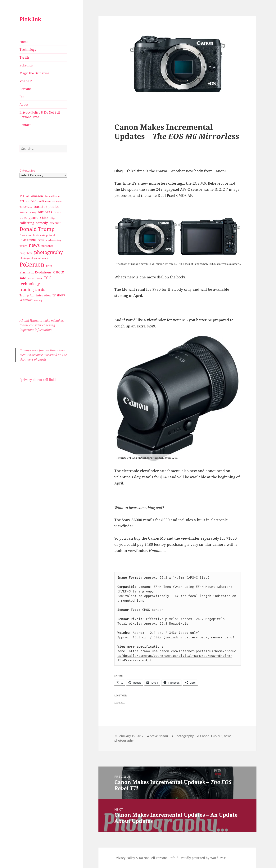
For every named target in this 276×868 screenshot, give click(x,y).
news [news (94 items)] (34, 245)
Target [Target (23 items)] (39, 279)
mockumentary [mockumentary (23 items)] (54, 240)
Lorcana (26, 89)
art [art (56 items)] (22, 201)
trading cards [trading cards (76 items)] (32, 290)
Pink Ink (30, 19)
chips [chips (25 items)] (53, 218)
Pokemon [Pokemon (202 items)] (32, 264)
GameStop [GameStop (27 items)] (42, 235)
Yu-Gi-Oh (26, 81)
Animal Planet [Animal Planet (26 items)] (52, 196)
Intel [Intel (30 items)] (52, 235)
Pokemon (26, 65)
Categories (27, 170)
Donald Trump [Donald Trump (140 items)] (37, 229)
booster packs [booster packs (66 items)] (46, 207)
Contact (25, 125)
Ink (22, 97)
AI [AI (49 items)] (28, 196)
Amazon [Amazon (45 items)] (37, 196)
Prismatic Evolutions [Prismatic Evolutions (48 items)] (36, 272)
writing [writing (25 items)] (38, 300)
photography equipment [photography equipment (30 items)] (34, 258)
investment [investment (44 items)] (28, 240)
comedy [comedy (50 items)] (42, 223)
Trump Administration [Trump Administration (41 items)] (35, 295)
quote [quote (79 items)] (59, 272)
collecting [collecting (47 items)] (27, 223)
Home (24, 42)
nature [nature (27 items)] (23, 246)
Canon (205, 736)
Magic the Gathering (34, 73)
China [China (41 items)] (44, 218)
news (228, 736)
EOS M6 (217, 736)
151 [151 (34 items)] (22, 196)
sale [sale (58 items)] (23, 278)
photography (124, 740)
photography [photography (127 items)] (48, 252)
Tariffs (24, 57)
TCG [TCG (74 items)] (48, 278)
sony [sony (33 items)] (31, 278)
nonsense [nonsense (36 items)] (47, 246)
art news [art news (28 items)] (57, 202)
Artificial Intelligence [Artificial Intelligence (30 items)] (38, 201)
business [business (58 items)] (45, 212)
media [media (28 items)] (41, 240)
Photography (184, 736)
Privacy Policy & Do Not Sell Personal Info (40, 115)
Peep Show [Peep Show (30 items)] (26, 253)
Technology (28, 50)
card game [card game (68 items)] (29, 217)
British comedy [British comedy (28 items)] (28, 212)
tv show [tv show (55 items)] (59, 295)
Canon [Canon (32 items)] (57, 212)
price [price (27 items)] (49, 266)
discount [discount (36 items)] (55, 223)
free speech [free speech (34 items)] (27, 235)
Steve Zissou (159, 736)
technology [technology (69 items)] (30, 284)
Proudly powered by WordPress (203, 858)
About (24, 105)
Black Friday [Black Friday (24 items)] (26, 207)
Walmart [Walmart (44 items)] (26, 300)
